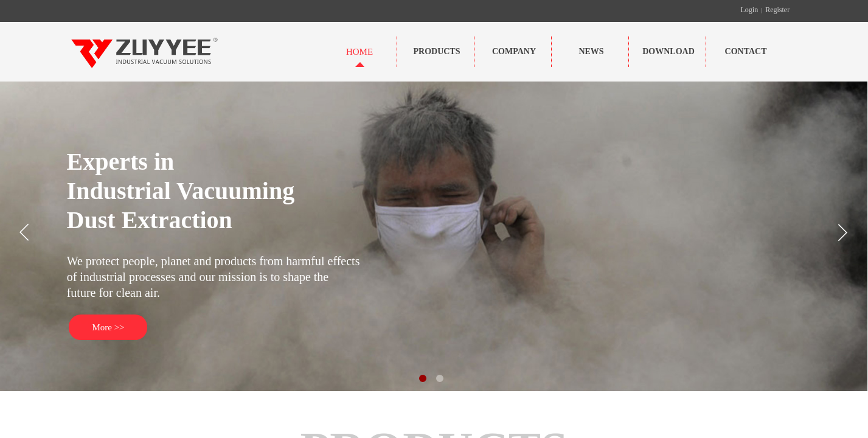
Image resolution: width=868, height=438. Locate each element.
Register (777, 10)
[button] (423, 378)
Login (750, 10)
